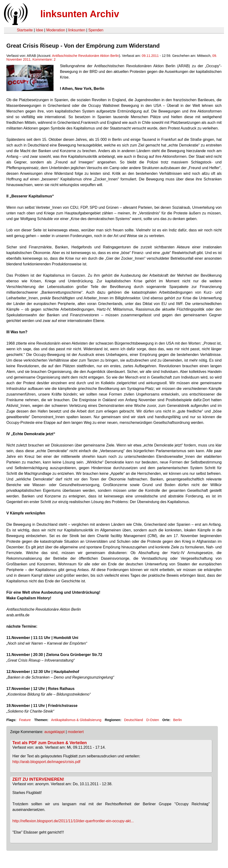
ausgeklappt (54, 732)
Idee (39, 30)
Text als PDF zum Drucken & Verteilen (50, 743)
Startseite (25, 30)
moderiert (76, 732)
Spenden (96, 30)
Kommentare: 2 (44, 59)
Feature (25, 720)
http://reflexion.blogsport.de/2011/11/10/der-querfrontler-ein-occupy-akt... (73, 821)
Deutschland (133, 720)
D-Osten (153, 720)
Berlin (178, 720)
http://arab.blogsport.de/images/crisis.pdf (46, 762)
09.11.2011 (150, 56)
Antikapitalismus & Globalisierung (76, 720)
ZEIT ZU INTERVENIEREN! (38, 779)
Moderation (56, 30)
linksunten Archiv (80, 14)
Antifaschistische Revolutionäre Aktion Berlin (86, 56)
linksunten (77, 30)
